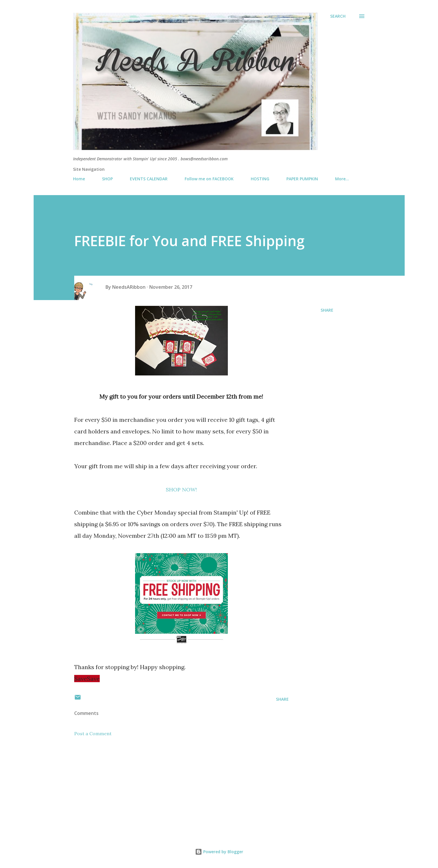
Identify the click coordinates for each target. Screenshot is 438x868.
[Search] (338, 16)
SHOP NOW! (181, 490)
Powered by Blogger (219, 852)
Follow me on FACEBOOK (209, 179)
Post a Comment (93, 733)
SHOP (107, 179)
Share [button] (327, 310)
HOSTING (260, 179)
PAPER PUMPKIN (302, 179)
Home (79, 179)
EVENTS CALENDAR (149, 179)
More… (342, 179)
